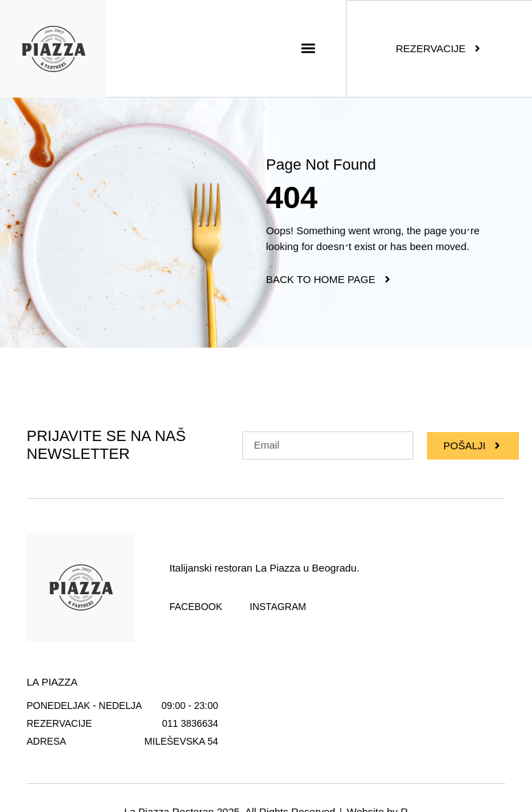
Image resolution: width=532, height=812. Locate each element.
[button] (308, 48)
